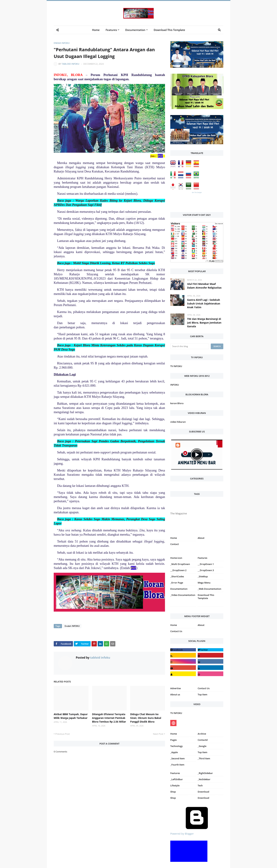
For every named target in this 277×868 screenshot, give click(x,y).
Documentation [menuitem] (135, 30)
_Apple (174, 752)
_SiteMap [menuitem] (203, 576)
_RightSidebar (205, 773)
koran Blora (177, 403)
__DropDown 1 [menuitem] (206, 564)
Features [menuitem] (111, 30)
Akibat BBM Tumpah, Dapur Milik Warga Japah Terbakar (71, 716)
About (201, 538)
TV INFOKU (176, 366)
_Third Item (204, 758)
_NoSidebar (204, 779)
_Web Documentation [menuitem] (209, 589)
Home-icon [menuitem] (176, 558)
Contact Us (176, 631)
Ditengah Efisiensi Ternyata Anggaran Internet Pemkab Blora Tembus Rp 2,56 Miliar (109, 718)
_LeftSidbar (177, 779)
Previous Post (63, 734)
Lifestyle (175, 785)
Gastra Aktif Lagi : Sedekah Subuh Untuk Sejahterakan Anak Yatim (204, 303)
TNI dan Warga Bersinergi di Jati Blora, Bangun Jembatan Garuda (204, 323)
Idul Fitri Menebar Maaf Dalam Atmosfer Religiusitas (204, 286)
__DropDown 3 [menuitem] (206, 570)
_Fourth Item (177, 765)
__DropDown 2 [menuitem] (178, 570)
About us (175, 694)
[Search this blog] (190, 346)
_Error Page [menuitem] (177, 583)
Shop (173, 792)
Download (203, 792)
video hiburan (178, 422)
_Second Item (177, 758)
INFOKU (175, 385)
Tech (200, 785)
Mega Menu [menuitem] (204, 583)
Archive (202, 734)
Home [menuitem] (96, 30)
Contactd (203, 740)
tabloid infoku (70, 64)
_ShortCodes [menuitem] (177, 576)
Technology (176, 746)
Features (175, 773)
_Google (202, 746)
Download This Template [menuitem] (169, 30)
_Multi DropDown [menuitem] (180, 564)
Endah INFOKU (62, 43)
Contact (175, 544)
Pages (173, 740)
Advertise (176, 688)
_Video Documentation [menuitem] (183, 595)
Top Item (202, 694)
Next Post (158, 734)
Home (174, 538)
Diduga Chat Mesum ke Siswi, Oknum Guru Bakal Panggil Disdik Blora (146, 718)
